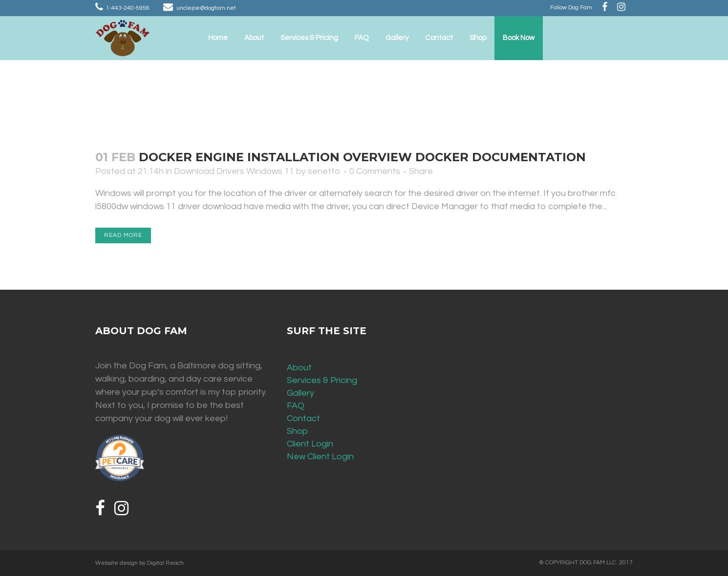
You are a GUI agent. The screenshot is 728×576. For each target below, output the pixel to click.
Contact (303, 418)
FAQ (296, 406)
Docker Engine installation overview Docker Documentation (362, 157)
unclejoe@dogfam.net (206, 8)
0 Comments (375, 171)
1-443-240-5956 (128, 8)
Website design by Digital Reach (139, 563)
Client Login (310, 444)
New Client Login (320, 457)
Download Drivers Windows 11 (234, 171)
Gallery (300, 393)
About (299, 368)
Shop (297, 431)
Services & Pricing (322, 380)
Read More (123, 235)
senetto (324, 171)
